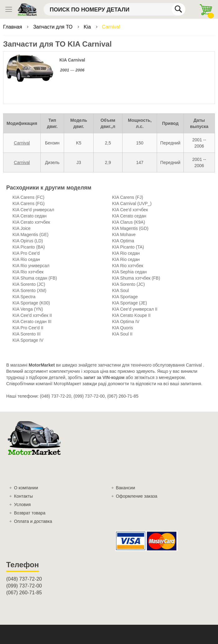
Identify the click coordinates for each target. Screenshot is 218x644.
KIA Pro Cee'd (26, 253)
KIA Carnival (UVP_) (132, 203)
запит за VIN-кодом (104, 377)
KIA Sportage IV (28, 340)
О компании (26, 488)
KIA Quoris (123, 328)
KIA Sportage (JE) (130, 303)
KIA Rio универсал (31, 266)
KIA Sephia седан (130, 272)
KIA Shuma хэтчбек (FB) (136, 278)
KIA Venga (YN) (28, 309)
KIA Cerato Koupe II (132, 315)
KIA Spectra (24, 297)
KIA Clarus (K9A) (129, 222)
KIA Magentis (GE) (30, 235)
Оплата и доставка (33, 521)
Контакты (23, 496)
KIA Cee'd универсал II (135, 309)
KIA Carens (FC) (28, 197)
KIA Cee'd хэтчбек (130, 210)
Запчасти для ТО (54, 27)
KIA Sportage (125, 297)
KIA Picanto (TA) (128, 247)
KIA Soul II (122, 334)
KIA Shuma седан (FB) (35, 278)
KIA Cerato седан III (32, 322)
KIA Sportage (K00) (31, 303)
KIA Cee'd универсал (33, 210)
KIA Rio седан (126, 253)
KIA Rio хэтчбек (128, 266)
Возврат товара (30, 513)
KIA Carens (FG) (28, 203)
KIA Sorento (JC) (29, 284)
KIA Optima (123, 241)
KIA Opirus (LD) (28, 241)
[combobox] (114, 9)
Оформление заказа (137, 496)
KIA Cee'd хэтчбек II (32, 315)
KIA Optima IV (126, 322)
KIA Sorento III (26, 334)
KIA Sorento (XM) (29, 290)
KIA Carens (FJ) (128, 197)
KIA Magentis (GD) (130, 228)
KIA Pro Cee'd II (28, 328)
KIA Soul (121, 290)
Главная (13, 27)
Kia (88, 27)
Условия (22, 505)
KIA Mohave (124, 235)
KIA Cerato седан (30, 216)
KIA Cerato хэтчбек (31, 222)
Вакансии (126, 488)
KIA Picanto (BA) (29, 247)
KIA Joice (21, 228)
